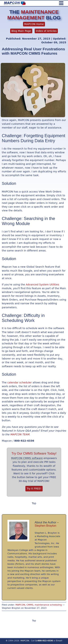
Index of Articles (46, 31)
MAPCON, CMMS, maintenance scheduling (39, 605)
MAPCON (25, 641)
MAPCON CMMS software (27, 458)
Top (34, 503)
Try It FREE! (34, 489)
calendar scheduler (20, 382)
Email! (59, 641)
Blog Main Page (21, 31)
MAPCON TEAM (20, 434)
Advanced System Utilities (42, 285)
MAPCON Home (34, 24)
